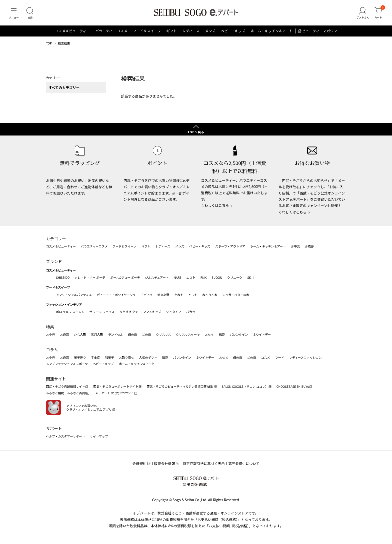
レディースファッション (305, 357)
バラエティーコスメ (94, 246)
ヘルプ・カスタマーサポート (65, 436)
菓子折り (80, 357)
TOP (49, 43)
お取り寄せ (126, 357)
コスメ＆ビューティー (72, 31)
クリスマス (163, 335)
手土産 (95, 357)
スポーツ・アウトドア (230, 246)
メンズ (210, 31)
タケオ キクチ (129, 312)
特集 (50, 327)
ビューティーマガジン (320, 31)
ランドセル (115, 335)
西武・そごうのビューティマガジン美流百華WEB (180, 387)
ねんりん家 (210, 295)
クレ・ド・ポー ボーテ (90, 277)
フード (279, 357)
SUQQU (217, 277)
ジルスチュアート (157, 277)
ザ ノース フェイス (102, 312)
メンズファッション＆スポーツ (67, 364)
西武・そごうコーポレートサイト (116, 387)
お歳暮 (309, 246)
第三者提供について (244, 463)
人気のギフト (148, 357)
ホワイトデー (262, 335)
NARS (178, 277)
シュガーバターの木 (236, 295)
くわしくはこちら (215, 205)
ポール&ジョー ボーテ (125, 277)
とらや (193, 295)
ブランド (54, 261)
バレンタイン (239, 335)
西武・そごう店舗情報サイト (65, 387)
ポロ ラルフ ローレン (70, 312)
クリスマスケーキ (188, 335)
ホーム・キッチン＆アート (272, 31)
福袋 (222, 335)
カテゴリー (56, 238)
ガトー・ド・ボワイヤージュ (116, 295)
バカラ (191, 312)
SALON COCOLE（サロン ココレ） (245, 387)
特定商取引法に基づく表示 (204, 463)
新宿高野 (163, 295)
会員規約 (139, 463)
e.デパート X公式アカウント (115, 393)
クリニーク (235, 277)
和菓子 (109, 357)
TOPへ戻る (196, 132)
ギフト (171, 31)
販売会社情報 (164, 463)
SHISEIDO (63, 277)
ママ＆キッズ (152, 312)
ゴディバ (146, 295)
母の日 (132, 335)
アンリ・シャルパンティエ (74, 295)
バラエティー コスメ (111, 31)
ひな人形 (80, 335)
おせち (209, 335)
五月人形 (97, 335)
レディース (191, 31)
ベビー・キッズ (233, 31)
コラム (52, 349)
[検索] (30, 13)
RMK (203, 277)
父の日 (146, 335)
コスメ (265, 357)
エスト (191, 277)
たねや (179, 295)
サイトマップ (99, 436)
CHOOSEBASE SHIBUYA (293, 387)
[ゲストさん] (363, 13)
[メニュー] (14, 13)
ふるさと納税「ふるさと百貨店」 (68, 393)
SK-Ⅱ (251, 277)
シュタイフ (174, 312)
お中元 (295, 246)
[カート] (378, 13)
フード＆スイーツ (147, 31)
